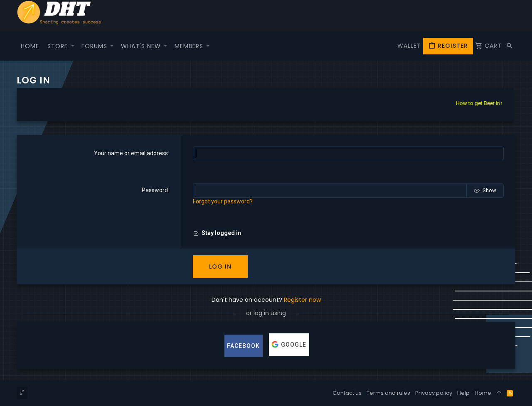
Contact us (347, 393)
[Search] (510, 46)
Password (155, 190)
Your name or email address (131, 153)
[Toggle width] (22, 393)
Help (463, 393)
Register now (302, 300)
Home (483, 393)
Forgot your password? (223, 201)
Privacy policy (434, 393)
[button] (73, 46)
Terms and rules (388, 393)
